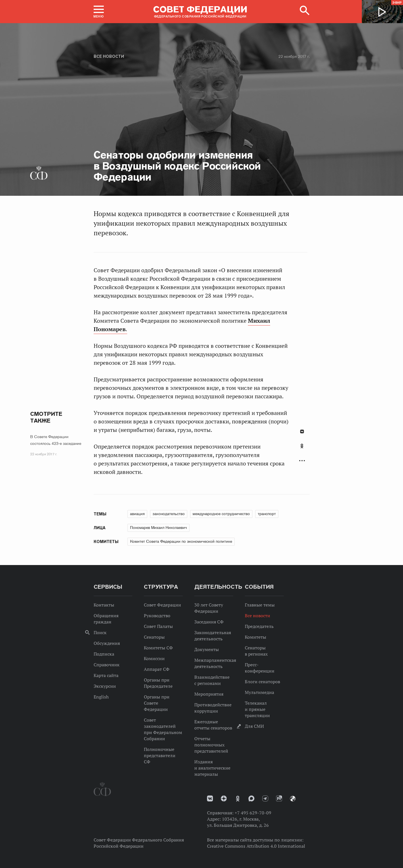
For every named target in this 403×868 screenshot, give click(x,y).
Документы (207, 649)
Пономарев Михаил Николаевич (158, 528)
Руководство (157, 616)
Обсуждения (107, 643)
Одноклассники (302, 446)
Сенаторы (154, 637)
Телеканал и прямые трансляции (257, 709)
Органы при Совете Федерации (157, 703)
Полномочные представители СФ (160, 755)
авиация (137, 514)
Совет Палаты (158, 626)
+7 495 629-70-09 (253, 813)
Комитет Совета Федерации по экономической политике (181, 541)
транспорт (267, 514)
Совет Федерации (162, 605)
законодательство (169, 514)
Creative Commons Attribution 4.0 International (256, 846)
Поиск (100, 632)
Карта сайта (106, 675)
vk (210, 798)
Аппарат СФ (157, 669)
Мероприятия (209, 694)
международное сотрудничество (221, 514)
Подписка (104, 654)
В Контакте (302, 431)
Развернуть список (302, 461)
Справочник (107, 665)
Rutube (279, 798)
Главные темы (260, 605)
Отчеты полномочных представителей (211, 745)
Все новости (109, 56)
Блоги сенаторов (262, 682)
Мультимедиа (259, 692)
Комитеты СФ (158, 648)
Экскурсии (105, 686)
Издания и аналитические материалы (212, 768)
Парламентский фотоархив (293, 799)
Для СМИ (254, 726)
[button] (99, 12)
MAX (251, 798)
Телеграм (265, 798)
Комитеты (256, 637)
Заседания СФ (209, 622)
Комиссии (154, 658)
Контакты (104, 605)
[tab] (302, 449)
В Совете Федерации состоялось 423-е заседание (56, 440)
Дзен (224, 798)
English (101, 697)
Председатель (259, 626)
